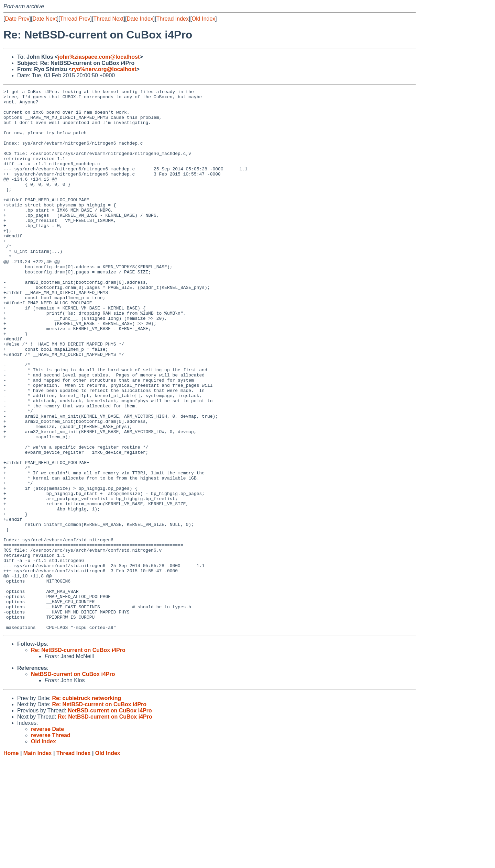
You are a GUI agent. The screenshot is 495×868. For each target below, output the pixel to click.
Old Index (203, 19)
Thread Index (173, 19)
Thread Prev (75, 19)
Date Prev (17, 19)
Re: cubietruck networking (86, 806)
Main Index (38, 861)
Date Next (45, 19)
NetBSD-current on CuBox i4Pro (73, 782)
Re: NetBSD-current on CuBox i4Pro (78, 758)
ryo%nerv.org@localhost (104, 69)
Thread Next (108, 19)
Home (11, 861)
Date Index (140, 19)
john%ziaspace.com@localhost (99, 57)
